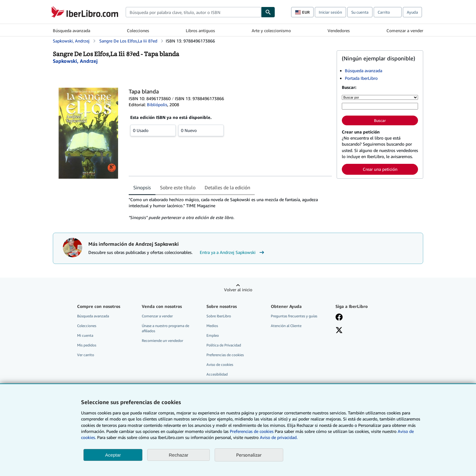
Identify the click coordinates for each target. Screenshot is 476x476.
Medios (212, 326)
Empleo (213, 335)
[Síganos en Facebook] (339, 318)
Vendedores (339, 30)
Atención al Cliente (286, 326)
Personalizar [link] (249, 455)
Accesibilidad (217, 374)
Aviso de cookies (220, 365)
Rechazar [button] (178, 455)
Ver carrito (86, 355)
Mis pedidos (87, 345)
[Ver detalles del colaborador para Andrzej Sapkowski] (75, 61)
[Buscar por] (380, 97)
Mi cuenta (85, 335)
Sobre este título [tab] (178, 187)
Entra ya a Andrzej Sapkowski (233, 252)
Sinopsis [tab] (142, 187)
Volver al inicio (238, 290)
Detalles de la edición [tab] (227, 187)
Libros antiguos (200, 30)
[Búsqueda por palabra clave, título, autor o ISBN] (380, 106)
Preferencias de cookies (252, 431)
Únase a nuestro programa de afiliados (165, 328)
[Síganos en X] (339, 331)
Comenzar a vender (405, 30)
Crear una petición (380, 169)
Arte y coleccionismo (271, 30)
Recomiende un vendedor (162, 341)
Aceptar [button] (113, 455)
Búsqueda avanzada (71, 30)
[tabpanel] (230, 209)
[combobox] (193, 12)
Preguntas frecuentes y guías (294, 316)
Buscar (380, 120)
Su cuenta (360, 12)
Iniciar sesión (330, 12)
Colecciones (138, 30)
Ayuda (412, 12)
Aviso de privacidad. (279, 437)
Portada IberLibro (361, 78)
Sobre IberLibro (219, 316)
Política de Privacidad (224, 345)
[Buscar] (268, 12)
